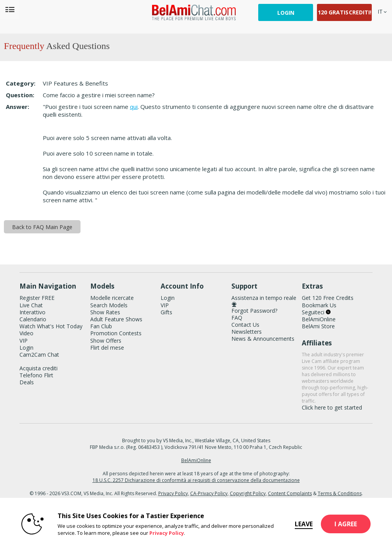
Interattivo (32, 312)
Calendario (33, 319)
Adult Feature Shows (116, 319)
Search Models (109, 305)
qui (134, 107)
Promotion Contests (116, 333)
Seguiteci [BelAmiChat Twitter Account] (316, 312)
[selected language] (380, 11)
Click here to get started (332, 407)
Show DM (0, 243)
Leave (304, 524)
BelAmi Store (318, 326)
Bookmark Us (319, 305)
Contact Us (245, 325)
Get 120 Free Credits (328, 298)
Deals (27, 382)
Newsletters (247, 332)
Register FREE (37, 298)
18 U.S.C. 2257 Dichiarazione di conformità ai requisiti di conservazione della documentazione (196, 480)
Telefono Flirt (36, 375)
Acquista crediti (38, 368)
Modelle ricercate (112, 298)
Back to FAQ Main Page (42, 227)
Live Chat (31, 305)
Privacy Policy (173, 493)
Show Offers (106, 341)
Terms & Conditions (340, 493)
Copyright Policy (248, 493)
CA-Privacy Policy (209, 493)
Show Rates (105, 312)
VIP (24, 341)
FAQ (237, 318)
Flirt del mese (107, 348)
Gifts (166, 312)
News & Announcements (263, 339)
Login (286, 13)
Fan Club (101, 326)
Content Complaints (290, 493)
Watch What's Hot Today (51, 326)
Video (26, 333)
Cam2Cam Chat (39, 355)
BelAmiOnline (319, 319)
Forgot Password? (254, 311)
